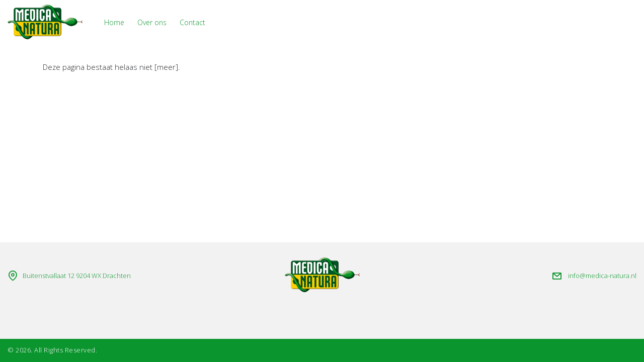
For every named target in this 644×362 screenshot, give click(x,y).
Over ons (152, 22)
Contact (192, 22)
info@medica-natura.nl (602, 276)
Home (114, 22)
